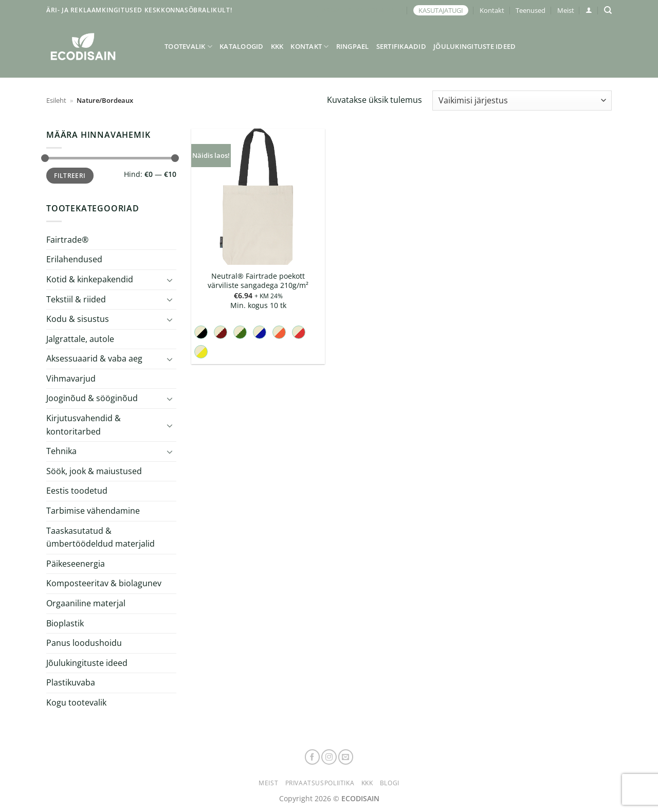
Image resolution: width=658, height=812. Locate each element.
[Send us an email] (346, 757)
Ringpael (353, 46)
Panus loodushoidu (84, 643)
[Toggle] (170, 279)
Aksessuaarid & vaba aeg (94, 358)
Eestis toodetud (77, 491)
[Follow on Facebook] (313, 757)
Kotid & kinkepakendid (90, 279)
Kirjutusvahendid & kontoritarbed (84, 425)
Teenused (531, 10)
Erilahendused (74, 259)
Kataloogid (242, 46)
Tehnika (61, 451)
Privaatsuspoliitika (320, 783)
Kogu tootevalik (76, 702)
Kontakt (492, 10)
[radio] (201, 332)
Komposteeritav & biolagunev (104, 583)
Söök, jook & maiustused (94, 471)
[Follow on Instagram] (329, 757)
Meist (566, 10)
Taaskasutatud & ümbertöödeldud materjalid (100, 537)
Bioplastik (65, 623)
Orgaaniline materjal (86, 603)
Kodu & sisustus (78, 319)
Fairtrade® (67, 240)
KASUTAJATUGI (441, 10)
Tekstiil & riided (76, 299)
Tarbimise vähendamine (93, 511)
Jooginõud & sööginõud (92, 398)
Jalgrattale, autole (80, 339)
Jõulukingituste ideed (474, 46)
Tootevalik (188, 47)
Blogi (390, 783)
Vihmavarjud (71, 378)
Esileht (56, 100)
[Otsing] (608, 10)
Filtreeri (70, 175)
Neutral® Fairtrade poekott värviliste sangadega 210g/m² (258, 281)
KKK (277, 46)
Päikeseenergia (76, 564)
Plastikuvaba (71, 682)
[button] (589, 10)
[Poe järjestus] (522, 101)
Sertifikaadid (401, 46)
